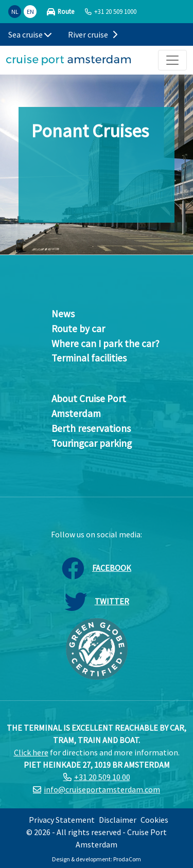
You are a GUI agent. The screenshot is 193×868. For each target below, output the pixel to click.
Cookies (154, 820)
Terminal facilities (89, 358)
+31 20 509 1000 (115, 11)
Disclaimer (118, 820)
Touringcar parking (92, 443)
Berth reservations (91, 428)
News (63, 314)
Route (66, 12)
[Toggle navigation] (172, 60)
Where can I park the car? (106, 343)
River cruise (93, 34)
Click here (31, 752)
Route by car (78, 329)
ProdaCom (127, 859)
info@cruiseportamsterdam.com (102, 789)
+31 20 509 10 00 (102, 777)
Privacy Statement (62, 820)
